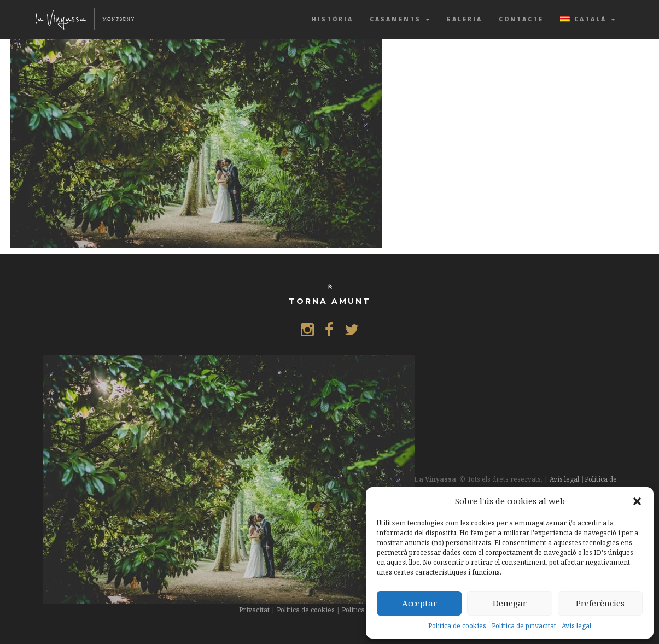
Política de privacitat (524, 626)
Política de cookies (457, 626)
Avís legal (576, 626)
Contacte (521, 19)
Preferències (600, 603)
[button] (637, 501)
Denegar (510, 603)
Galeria (464, 19)
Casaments (400, 19)
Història (333, 19)
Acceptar (419, 603)
